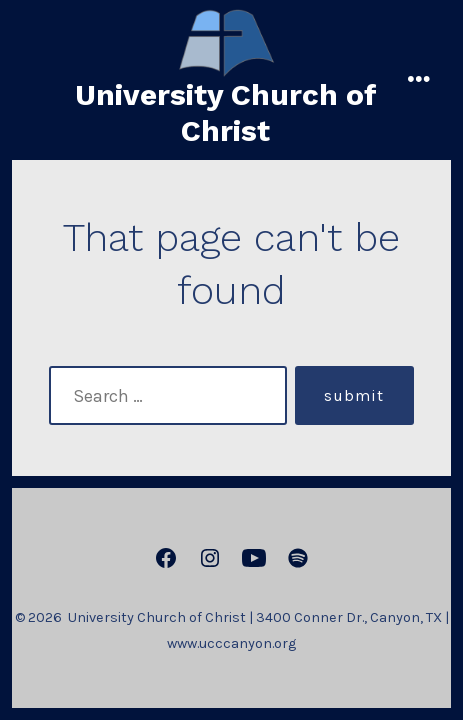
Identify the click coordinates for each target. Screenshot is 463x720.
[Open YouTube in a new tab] (254, 558)
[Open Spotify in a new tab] (298, 558)
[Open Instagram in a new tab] (210, 558)
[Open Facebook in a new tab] (166, 558)
